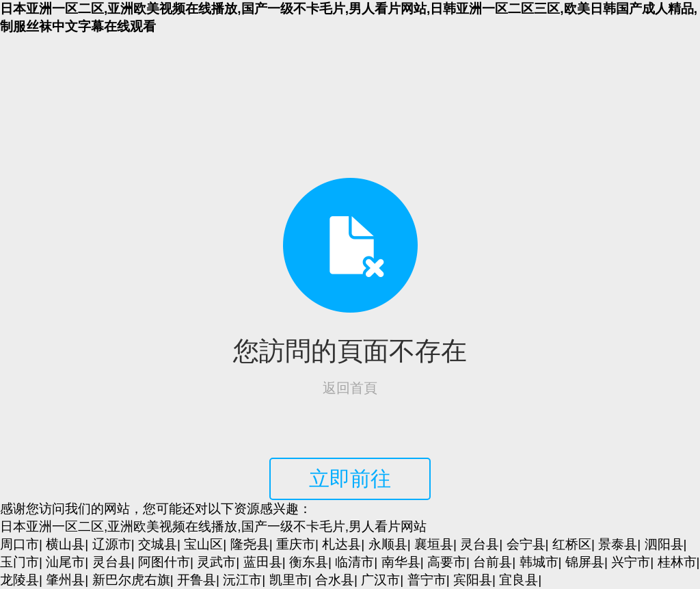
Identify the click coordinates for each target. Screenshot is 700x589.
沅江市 (242, 580)
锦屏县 (585, 562)
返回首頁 (350, 388)
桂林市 (677, 562)
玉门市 (19, 562)
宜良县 (519, 580)
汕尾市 (65, 562)
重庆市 (296, 544)
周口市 (19, 544)
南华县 (401, 562)
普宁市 (427, 580)
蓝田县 (263, 562)
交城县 (158, 544)
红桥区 (572, 544)
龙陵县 (19, 580)
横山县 (65, 544)
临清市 (354, 562)
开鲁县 (197, 580)
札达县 (341, 544)
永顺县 (388, 544)
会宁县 (526, 544)
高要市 (447, 562)
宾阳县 (473, 580)
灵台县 (480, 544)
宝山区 (203, 544)
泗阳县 (664, 544)
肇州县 (65, 580)
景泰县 (618, 544)
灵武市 (216, 562)
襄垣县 (434, 544)
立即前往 (350, 479)
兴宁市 (631, 562)
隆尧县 (250, 544)
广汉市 (380, 580)
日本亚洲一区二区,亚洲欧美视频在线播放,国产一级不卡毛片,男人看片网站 (213, 526)
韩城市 (539, 562)
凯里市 (289, 580)
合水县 (335, 580)
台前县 (493, 562)
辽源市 (112, 544)
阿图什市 (164, 562)
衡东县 (309, 562)
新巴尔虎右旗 (131, 580)
